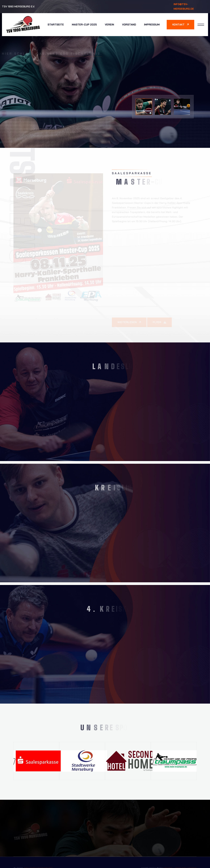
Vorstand (129, 25)
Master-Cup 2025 (84, 25)
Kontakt (181, 25)
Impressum (152, 25)
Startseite (56, 25)
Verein (109, 25)
